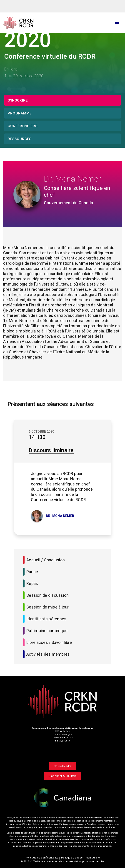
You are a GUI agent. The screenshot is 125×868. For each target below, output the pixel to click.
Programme (20, 113)
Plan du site (93, 858)
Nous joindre (62, 766)
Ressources (20, 139)
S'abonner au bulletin (63, 776)
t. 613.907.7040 (62, 741)
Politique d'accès (72, 858)
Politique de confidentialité (42, 858)
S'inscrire (18, 100)
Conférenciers (23, 126)
